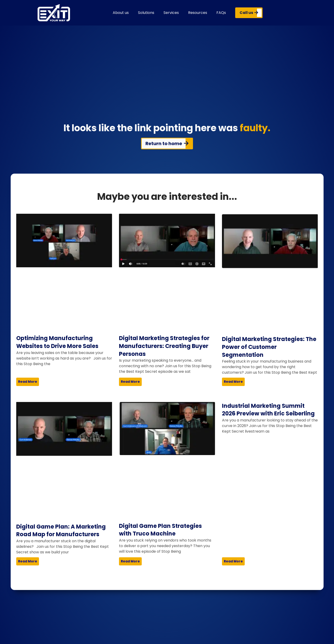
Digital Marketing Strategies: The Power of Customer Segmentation (269, 347)
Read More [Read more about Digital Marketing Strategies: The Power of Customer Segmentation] (233, 382)
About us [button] (121, 13)
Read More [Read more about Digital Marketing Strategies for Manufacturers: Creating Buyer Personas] (130, 382)
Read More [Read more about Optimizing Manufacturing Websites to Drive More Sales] (28, 382)
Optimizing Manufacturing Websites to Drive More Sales (57, 342)
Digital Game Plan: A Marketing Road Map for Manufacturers (61, 531)
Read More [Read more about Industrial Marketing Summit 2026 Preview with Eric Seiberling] (233, 561)
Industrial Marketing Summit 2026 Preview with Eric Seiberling (268, 410)
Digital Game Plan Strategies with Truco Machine (160, 530)
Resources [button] (198, 13)
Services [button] (171, 13)
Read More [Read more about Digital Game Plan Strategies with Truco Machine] (130, 561)
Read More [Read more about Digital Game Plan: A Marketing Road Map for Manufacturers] (28, 561)
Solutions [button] (146, 13)
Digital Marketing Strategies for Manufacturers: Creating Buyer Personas (164, 346)
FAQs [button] (221, 13)
